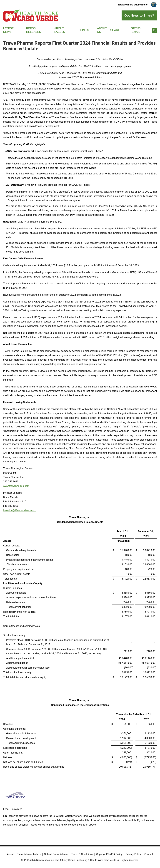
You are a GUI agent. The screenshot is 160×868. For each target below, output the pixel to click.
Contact (85, 30)
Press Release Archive (29, 854)
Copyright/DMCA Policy (109, 854)
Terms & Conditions (82, 854)
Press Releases (34, 30)
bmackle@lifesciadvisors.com (20, 510)
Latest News (8, 30)
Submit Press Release (56, 854)
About (10, 854)
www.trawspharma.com (16, 486)
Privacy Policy (133, 854)
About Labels (60, 30)
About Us (102, 30)
